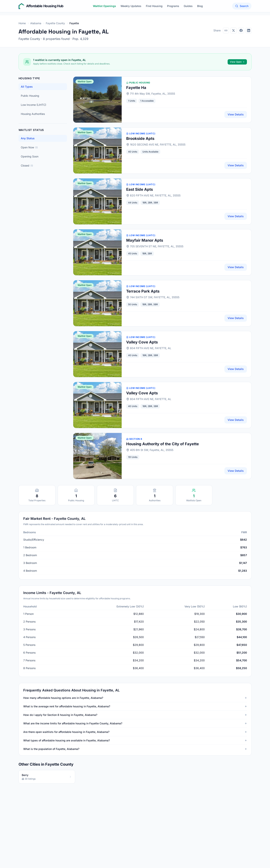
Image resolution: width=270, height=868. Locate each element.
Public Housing (30, 96)
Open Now (29, 147)
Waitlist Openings (104, 6)
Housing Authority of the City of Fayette (163, 444)
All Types (27, 87)
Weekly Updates (131, 6)
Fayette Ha (136, 88)
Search (242, 6)
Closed (27, 165)
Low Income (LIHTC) (33, 105)
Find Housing (154, 6)
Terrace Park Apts (143, 291)
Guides (188, 6)
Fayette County (55, 23)
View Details (236, 114)
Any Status (28, 138)
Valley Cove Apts (142, 342)
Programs (173, 6)
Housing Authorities (33, 114)
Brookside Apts (140, 139)
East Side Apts (140, 189)
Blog (200, 6)
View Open (237, 62)
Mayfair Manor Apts (145, 240)
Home (22, 23)
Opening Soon (30, 156)
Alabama (36, 23)
